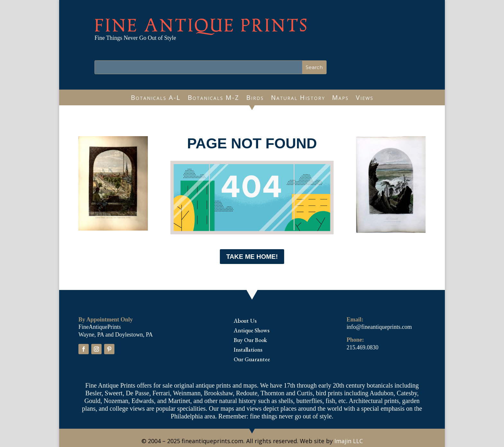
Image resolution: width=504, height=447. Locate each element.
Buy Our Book (250, 341)
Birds (255, 99)
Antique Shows (252, 331)
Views (365, 99)
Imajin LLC (349, 441)
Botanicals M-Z (213, 99)
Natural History (298, 99)
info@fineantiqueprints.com (379, 327)
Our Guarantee (252, 360)
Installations (248, 350)
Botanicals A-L (156, 99)
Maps (340, 99)
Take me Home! (252, 257)
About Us (245, 321)
